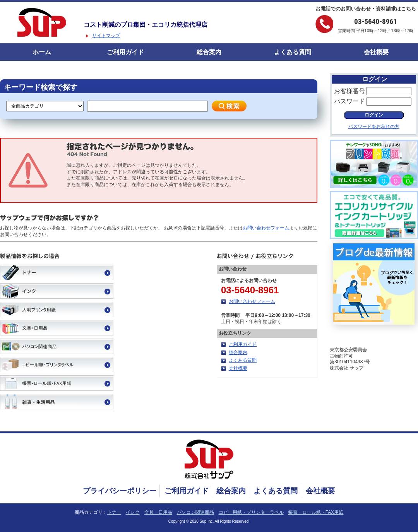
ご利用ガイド (125, 52)
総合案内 (209, 52)
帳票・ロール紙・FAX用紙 (316, 512)
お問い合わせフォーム (266, 228)
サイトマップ (106, 36)
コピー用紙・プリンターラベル (251, 512)
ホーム (42, 52)
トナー (114, 512)
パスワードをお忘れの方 (374, 127)
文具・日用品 (158, 512)
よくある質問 (293, 52)
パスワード (349, 101)
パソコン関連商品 (195, 512)
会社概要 (376, 52)
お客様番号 (349, 91)
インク (133, 512)
